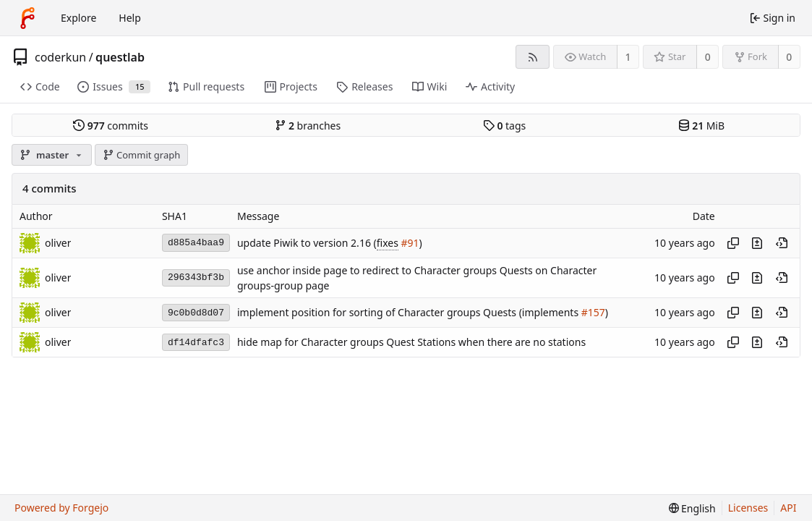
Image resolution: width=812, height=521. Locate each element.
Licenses (748, 508)
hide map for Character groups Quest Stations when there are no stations (411, 343)
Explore (78, 18)
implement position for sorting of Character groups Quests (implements (409, 313)
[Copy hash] (733, 243)
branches (308, 126)
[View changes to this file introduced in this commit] (757, 243)
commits (111, 126)
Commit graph (142, 155)
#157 (593, 313)
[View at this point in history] (782, 243)
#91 (410, 243)
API (788, 508)
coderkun (60, 57)
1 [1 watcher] (628, 57)
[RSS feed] (533, 57)
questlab (120, 57)
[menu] (692, 508)
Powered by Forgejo (61, 508)
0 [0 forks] (789, 57)
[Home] (27, 18)
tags (504, 126)
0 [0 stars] (708, 57)
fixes (388, 243)
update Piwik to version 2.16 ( (307, 243)
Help (130, 18)
